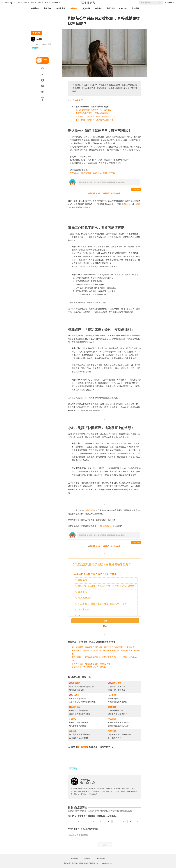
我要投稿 (74, 858)
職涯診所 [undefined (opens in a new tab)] (76, 683)
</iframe (105, 593)
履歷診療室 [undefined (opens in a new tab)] (117, 683)
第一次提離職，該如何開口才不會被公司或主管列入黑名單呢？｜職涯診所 (103, 647)
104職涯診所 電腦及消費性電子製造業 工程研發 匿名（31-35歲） (93, 173)
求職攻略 (47, 8)
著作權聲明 (101, 858)
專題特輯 (74, 8)
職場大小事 (61, 8)
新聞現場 (111, 8)
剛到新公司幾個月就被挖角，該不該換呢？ (94, 110)
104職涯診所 (88, 510)
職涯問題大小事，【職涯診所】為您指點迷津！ (106, 193)
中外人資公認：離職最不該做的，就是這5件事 (91, 664)
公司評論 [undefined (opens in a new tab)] (73, 719)
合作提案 (87, 858)
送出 (105, 845)
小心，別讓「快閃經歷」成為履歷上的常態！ (94, 120)
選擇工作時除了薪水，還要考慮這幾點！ (93, 113)
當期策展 (135, 8)
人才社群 (112, 695)
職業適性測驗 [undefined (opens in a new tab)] (75, 707)
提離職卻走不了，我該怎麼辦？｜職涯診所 (90, 667)
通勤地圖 (73, 731)
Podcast (123, 8)
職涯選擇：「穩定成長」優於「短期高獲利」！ (95, 117)
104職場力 (40, 39)
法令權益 (98, 8)
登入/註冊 (168, 2)
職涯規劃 (35, 49)
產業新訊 (35, 8)
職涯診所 (127, 204)
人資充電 (86, 8)
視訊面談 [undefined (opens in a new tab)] (112, 731)
